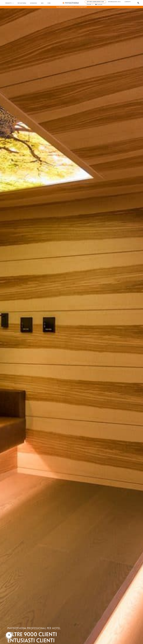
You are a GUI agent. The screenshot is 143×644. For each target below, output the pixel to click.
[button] (12, 3)
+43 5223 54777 (82, 7)
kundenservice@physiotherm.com (67, 7)
